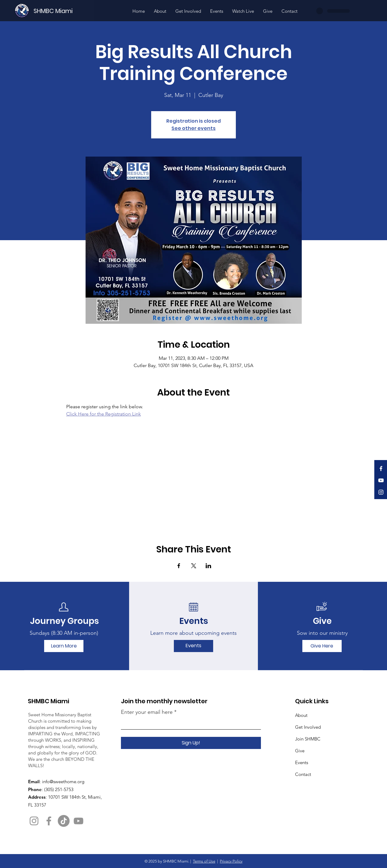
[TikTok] (64, 821)
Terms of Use (204, 861)
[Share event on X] (194, 566)
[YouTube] (381, 480)
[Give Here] (322, 646)
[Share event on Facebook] (179, 566)
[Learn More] (64, 646)
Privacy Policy (231, 861)
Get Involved (308, 727)
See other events (193, 128)
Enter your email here (147, 712)
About (301, 715)
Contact (303, 774)
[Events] (193, 646)
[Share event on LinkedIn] (208, 566)
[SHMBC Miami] (63, 11)
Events (302, 762)
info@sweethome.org (63, 782)
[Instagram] (381, 492)
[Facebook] (381, 469)
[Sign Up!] (191, 743)
